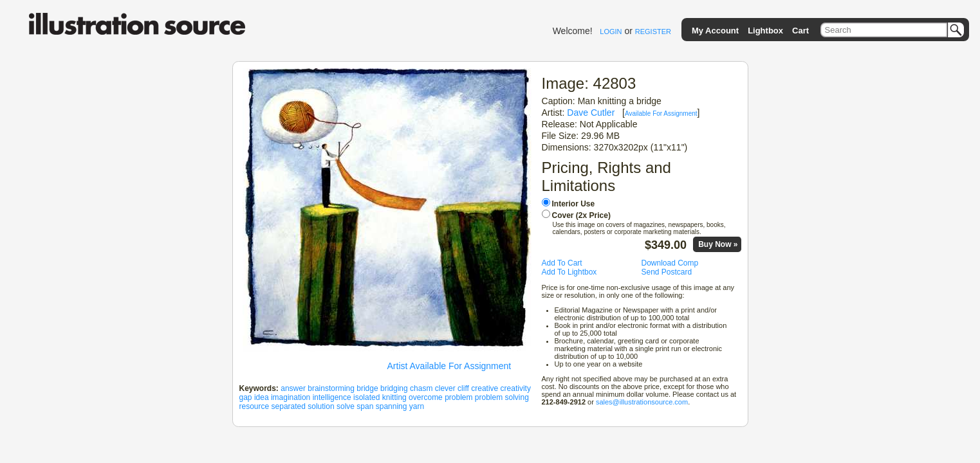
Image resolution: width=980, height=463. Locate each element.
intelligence (332, 397)
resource (254, 406)
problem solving (502, 397)
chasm (421, 388)
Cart (800, 31)
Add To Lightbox (569, 272)
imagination (291, 397)
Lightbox (765, 31)
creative (485, 388)
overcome (426, 397)
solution (321, 406)
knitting (394, 397)
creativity (516, 388)
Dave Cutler (591, 113)
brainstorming (331, 388)
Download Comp (670, 263)
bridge (367, 388)
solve (346, 406)
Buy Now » (718, 244)
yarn (417, 406)
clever (445, 388)
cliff (463, 388)
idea (262, 397)
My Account (715, 31)
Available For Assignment (661, 113)
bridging (394, 388)
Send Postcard (667, 272)
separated (289, 406)
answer (293, 388)
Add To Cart (562, 263)
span (365, 406)
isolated (366, 397)
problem (458, 397)
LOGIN (611, 32)
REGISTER (653, 32)
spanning (392, 406)
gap (246, 397)
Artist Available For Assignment (449, 366)
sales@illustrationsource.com (642, 402)
